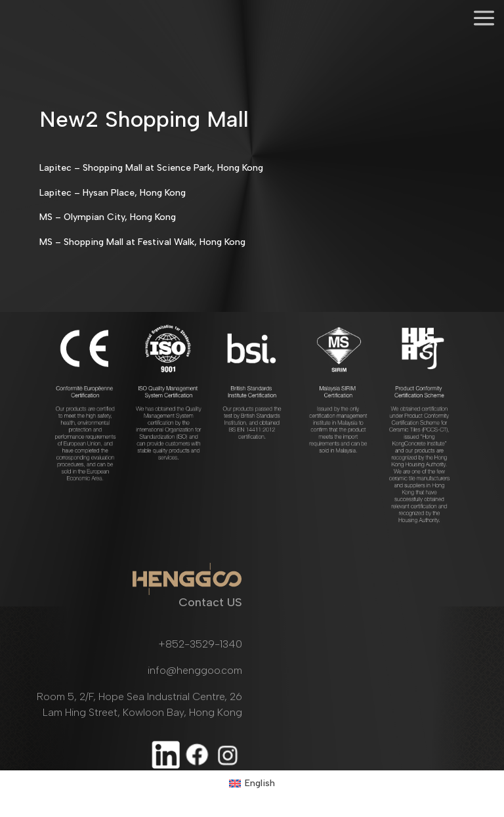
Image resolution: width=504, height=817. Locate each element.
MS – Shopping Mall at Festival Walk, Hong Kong (142, 242)
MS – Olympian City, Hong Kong (108, 217)
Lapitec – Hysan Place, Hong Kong (113, 193)
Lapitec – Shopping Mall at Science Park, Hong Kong (151, 168)
